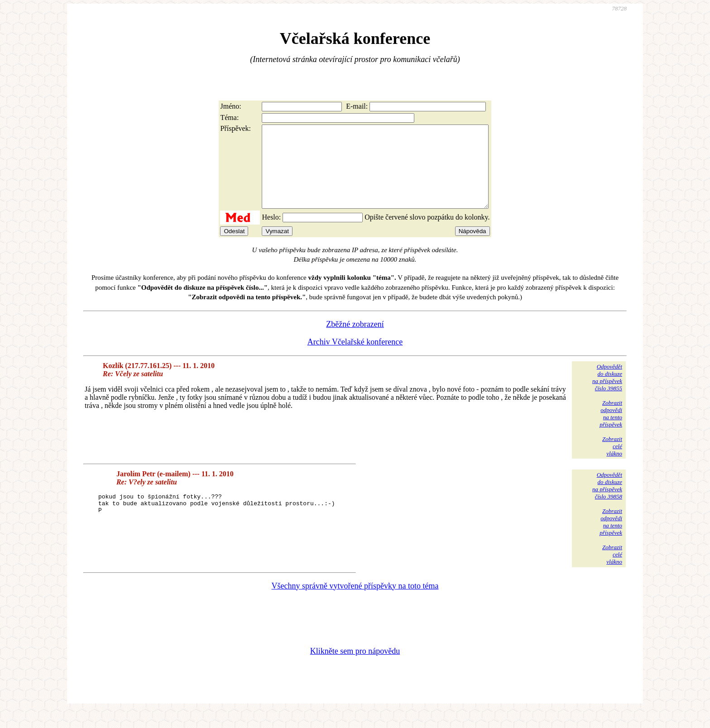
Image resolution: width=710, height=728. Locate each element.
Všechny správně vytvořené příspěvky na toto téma (355, 602)
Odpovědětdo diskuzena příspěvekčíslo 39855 (607, 394)
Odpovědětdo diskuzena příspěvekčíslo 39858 (607, 502)
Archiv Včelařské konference (355, 358)
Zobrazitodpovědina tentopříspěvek (611, 430)
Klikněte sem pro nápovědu (355, 667)
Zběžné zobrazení (355, 340)
